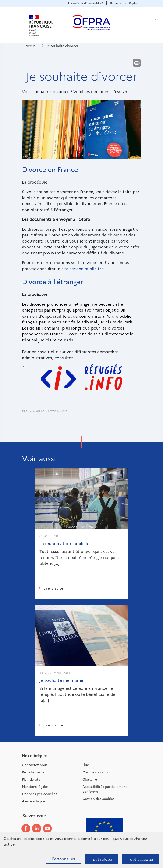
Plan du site (31, 779)
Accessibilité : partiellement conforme (105, 789)
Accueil (32, 46)
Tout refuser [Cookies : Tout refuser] (102, 859)
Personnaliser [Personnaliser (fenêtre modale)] (64, 859)
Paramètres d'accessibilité (85, 3)
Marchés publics (95, 772)
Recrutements (33, 772)
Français (116, 3)
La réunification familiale (64, 543)
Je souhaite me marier (62, 680)
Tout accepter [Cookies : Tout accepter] (141, 859)
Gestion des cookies (98, 799)
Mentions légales (35, 786)
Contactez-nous (35, 765)
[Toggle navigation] (156, 18)
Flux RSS (89, 765)
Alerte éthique (33, 801)
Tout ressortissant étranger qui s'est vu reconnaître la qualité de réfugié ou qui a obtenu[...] (79, 557)
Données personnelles (39, 794)
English (134, 3)
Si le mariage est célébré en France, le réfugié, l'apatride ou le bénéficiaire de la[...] (77, 694)
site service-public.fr (81, 268)
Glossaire (90, 779)
